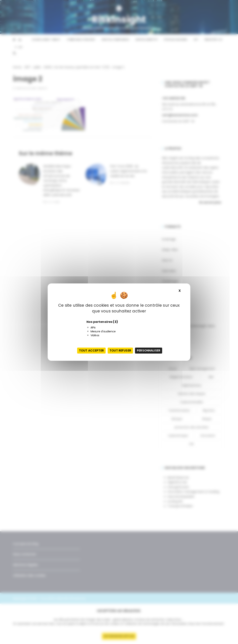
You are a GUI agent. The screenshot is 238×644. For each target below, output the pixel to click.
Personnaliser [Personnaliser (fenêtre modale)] (149, 350)
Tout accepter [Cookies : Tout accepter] (91, 350)
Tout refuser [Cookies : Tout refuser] (120, 350)
